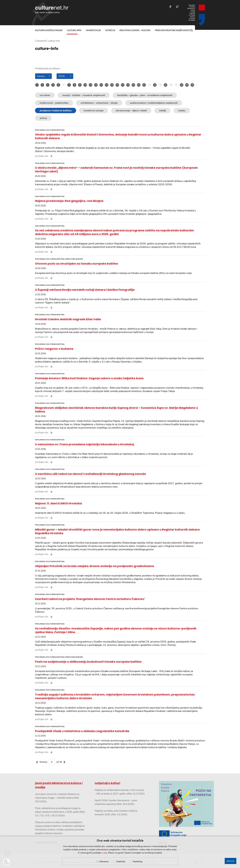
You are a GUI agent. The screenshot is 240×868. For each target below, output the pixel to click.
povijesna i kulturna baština (56, 111)
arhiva (43, 118)
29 (187, 85)
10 (85, 85)
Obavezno (104, 862)
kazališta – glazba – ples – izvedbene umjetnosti (145, 95)
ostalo (182, 111)
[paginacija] (51, 762)
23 (155, 85)
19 (133, 85)
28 (182, 85)
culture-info (74, 30)
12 (96, 85)
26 (171, 85)
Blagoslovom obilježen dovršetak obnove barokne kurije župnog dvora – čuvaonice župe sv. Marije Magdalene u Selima (116, 410)
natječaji (110, 30)
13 (101, 85)
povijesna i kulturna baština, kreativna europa (59, 259)
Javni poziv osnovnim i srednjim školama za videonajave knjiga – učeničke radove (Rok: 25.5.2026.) (57, 798)
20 (139, 85)
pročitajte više (42, 156)
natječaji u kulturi (107, 783)
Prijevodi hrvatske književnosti (172, 30)
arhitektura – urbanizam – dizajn (99, 103)
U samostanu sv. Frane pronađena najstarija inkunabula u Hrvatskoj (84, 444)
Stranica (43, 762)
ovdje (104, 853)
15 (112, 85)
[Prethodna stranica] (37, 762)
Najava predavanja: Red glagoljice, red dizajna (69, 201)
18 (128, 85)
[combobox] (43, 76)
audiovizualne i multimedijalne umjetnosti (154, 103)
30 (192, 85)
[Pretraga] (191, 30)
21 (144, 85)
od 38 (59, 762)
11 (91, 85)
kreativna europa (94, 111)
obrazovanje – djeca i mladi (131, 111)
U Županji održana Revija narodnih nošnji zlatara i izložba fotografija (85, 290)
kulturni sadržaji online (49, 30)
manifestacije (93, 30)
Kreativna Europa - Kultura (135, 30)
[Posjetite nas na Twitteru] (177, 7)
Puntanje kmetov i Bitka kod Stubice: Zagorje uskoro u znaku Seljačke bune (89, 378)
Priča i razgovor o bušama (54, 349)
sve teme (45, 95)
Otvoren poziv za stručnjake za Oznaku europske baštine (77, 264)
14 (107, 85)
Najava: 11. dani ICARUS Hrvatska (58, 503)
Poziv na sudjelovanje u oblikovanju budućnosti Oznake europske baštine (88, 662)
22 (150, 85)
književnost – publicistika (54, 103)
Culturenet (40, 41)
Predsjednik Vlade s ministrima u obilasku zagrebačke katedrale (82, 731)
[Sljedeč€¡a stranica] (64, 762)
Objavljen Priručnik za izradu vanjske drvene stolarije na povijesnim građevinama (95, 566)
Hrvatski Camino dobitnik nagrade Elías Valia (68, 319)
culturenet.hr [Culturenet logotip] (52, 9)
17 (123, 85)
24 (160, 85)
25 (166, 85)
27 (176, 85)
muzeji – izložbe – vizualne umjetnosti (84, 95)
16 (117, 85)
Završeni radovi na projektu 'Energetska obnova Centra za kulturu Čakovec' (90, 599)
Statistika (121, 862)
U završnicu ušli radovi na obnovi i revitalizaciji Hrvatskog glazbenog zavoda (90, 474)
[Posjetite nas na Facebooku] (170, 7)
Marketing (138, 862)
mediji (162, 111)
